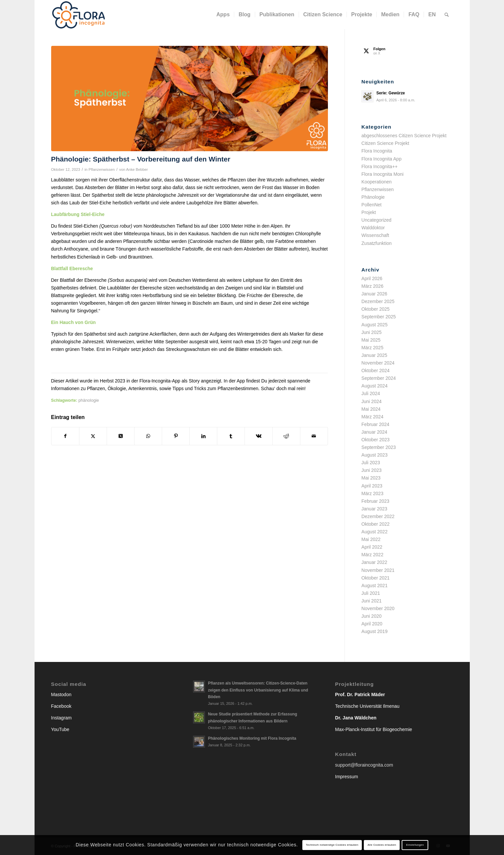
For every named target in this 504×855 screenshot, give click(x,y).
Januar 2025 (374, 355)
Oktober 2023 (376, 440)
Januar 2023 (374, 509)
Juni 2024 (372, 401)
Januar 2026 (374, 294)
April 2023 (372, 486)
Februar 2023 (375, 501)
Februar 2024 (375, 424)
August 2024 (375, 386)
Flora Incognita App (382, 159)
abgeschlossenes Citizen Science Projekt (404, 136)
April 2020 (372, 624)
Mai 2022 (371, 539)
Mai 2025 (371, 340)
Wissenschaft (375, 235)
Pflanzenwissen (102, 169)
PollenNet (372, 205)
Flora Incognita (377, 151)
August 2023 (375, 455)
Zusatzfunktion (377, 243)
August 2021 (375, 586)
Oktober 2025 (376, 309)
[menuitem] (223, 15)
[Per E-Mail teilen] (314, 436)
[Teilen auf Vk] (258, 436)
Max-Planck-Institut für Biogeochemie (374, 729)
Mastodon (61, 695)
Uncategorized (376, 220)
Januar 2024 (374, 432)
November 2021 (378, 570)
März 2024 (372, 417)
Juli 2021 (371, 593)
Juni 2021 (372, 601)
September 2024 (379, 378)
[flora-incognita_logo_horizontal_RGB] (79, 15)
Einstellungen (415, 845)
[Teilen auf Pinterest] (176, 436)
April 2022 (372, 547)
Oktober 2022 (376, 524)
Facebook (61, 706)
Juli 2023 (371, 463)
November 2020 (378, 608)
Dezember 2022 (378, 516)
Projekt (369, 212)
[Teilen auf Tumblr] (231, 436)
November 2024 (378, 363)
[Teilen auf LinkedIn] (203, 436)
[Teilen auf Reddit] (286, 436)
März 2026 (372, 286)
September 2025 (379, 317)
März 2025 (372, 348)
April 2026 (372, 278)
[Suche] (447, 15)
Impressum (347, 777)
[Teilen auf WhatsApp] (148, 436)
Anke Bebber (137, 169)
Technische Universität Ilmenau (367, 706)
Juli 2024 (371, 393)
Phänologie (373, 197)
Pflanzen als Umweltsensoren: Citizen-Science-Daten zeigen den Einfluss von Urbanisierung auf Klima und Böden (258, 690)
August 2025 (375, 325)
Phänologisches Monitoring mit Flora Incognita (252, 738)
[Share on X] (121, 436)
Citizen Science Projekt (385, 143)
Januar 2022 (374, 562)
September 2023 (379, 447)
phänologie (89, 400)
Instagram (61, 718)
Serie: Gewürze (391, 93)
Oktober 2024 (376, 371)
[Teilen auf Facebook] (65, 436)
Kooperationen (377, 182)
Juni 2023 (372, 470)
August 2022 (375, 532)
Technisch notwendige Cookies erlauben (332, 845)
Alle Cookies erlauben (382, 845)
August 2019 (375, 631)
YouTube (60, 729)
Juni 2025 (372, 332)
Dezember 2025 (378, 301)
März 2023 (372, 493)
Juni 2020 (372, 616)
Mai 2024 (371, 409)
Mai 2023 (371, 478)
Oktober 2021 (376, 578)
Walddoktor (373, 228)
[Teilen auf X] (93, 436)
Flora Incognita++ (380, 166)
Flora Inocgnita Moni (383, 174)
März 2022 (372, 555)
